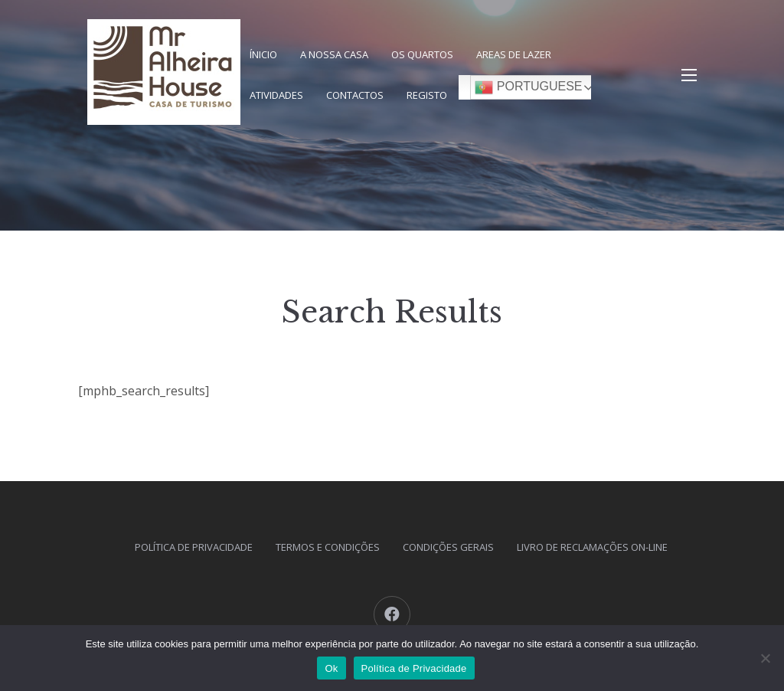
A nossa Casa (334, 54)
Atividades (276, 95)
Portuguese (528, 87)
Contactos (355, 95)
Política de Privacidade (194, 547)
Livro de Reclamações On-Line (592, 547)
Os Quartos (422, 54)
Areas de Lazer (514, 54)
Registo (427, 95)
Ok (331, 668)
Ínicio (263, 54)
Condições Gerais (448, 547)
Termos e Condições (328, 547)
